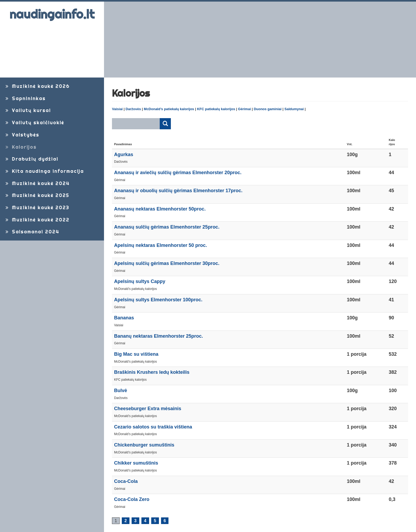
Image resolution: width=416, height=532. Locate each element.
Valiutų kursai (27, 110)
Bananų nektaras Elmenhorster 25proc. (159, 336)
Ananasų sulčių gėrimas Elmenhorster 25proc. (167, 227)
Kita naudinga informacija (44, 171)
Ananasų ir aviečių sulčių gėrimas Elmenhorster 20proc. (178, 173)
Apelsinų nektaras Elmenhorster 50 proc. (161, 245)
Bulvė (121, 391)
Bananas (124, 318)
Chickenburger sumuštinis (144, 445)
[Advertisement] (260, 40)
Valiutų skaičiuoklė (34, 123)
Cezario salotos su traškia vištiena (153, 427)
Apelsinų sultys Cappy (140, 281)
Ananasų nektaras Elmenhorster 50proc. (160, 209)
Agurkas (124, 155)
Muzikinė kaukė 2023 (37, 207)
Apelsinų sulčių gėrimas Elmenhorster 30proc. (167, 263)
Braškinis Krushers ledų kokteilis (152, 372)
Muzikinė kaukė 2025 (37, 195)
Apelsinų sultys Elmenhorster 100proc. (158, 300)
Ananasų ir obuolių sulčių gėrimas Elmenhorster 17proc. (178, 191)
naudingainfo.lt (52, 14)
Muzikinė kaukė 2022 (37, 220)
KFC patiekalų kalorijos (216, 109)
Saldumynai (294, 109)
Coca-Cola (126, 481)
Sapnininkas (25, 98)
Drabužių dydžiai (31, 159)
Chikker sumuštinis (136, 463)
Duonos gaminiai (268, 109)
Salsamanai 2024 (32, 232)
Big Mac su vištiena (136, 354)
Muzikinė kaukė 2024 (37, 183)
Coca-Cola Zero (132, 499)
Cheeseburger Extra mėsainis (148, 409)
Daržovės (133, 109)
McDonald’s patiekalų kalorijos (169, 109)
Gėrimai (244, 109)
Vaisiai (117, 109)
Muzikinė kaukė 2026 (37, 86)
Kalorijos (20, 147)
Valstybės (22, 135)
